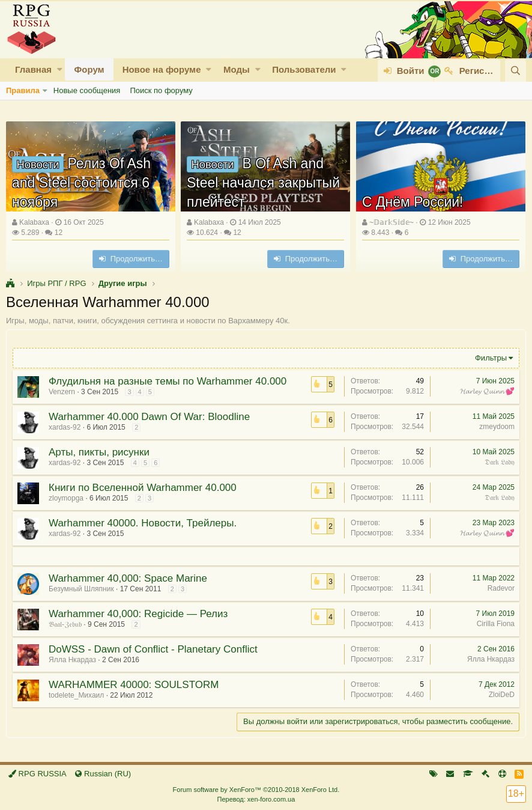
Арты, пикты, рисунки (99, 452)
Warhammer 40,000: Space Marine (128, 578)
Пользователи (304, 69)
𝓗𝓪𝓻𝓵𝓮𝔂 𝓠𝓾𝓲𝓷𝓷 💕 (487, 391)
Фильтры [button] (491, 358)
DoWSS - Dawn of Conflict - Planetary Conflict (153, 649)
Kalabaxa (34, 222)
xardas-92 (65, 427)
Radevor (501, 588)
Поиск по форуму (161, 90)
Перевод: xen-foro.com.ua (256, 799)
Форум (89, 69)
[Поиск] (515, 71)
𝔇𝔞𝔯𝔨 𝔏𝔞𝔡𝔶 (500, 462)
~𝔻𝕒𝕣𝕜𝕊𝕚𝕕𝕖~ (391, 222)
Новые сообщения (87, 90)
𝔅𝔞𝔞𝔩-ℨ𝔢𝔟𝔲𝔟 (65, 624)
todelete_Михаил (76, 695)
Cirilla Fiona (496, 624)
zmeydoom (497, 427)
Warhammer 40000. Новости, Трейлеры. (143, 523)
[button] (60, 69)
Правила (23, 90)
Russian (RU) (103, 774)
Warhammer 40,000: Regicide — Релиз (138, 614)
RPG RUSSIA (38, 774)
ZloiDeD (502, 695)
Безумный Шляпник (81, 589)
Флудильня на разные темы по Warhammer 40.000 (168, 381)
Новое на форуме (162, 69)
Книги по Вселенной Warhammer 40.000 (143, 488)
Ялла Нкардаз (72, 660)
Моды (237, 69)
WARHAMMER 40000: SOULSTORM (134, 685)
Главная (33, 69)
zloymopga (66, 498)
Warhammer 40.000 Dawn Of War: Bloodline (149, 417)
